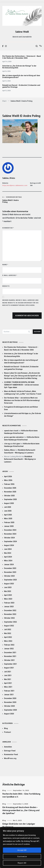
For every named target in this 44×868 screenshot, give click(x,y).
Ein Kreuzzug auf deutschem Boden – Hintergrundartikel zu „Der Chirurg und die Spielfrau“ (21, 810)
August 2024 (9, 545)
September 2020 (10, 710)
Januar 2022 (9, 649)
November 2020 (10, 702)
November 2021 (10, 656)
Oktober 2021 (9, 660)
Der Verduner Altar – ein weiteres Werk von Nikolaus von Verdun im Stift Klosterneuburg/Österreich (22, 400)
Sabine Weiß (22, 32)
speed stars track (11, 431)
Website (6, 286)
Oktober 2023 (9, 576)
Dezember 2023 (10, 568)
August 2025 (9, 503)
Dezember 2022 (10, 610)
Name (5, 265)
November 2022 (10, 614)
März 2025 (8, 519)
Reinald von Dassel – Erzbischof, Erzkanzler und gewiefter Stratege (21, 86)
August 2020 (9, 714)
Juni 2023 (8, 587)
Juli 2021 (8, 672)
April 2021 (8, 683)
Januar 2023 (9, 607)
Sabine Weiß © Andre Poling (12, 200)
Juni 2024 (8, 549)
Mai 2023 (8, 591)
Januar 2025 (9, 526)
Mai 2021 (8, 679)
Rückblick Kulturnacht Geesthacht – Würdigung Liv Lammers (20, 459)
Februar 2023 (9, 603)
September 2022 (10, 622)
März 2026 (8, 480)
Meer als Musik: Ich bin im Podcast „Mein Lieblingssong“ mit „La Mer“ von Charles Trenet (23, 393)
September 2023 (10, 580)
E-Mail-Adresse (10, 275)
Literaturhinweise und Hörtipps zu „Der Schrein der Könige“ (23, 415)
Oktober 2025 (9, 496)
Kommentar (8, 228)
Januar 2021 (9, 695)
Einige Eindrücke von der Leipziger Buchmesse (19, 825)
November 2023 (10, 572)
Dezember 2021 (10, 653)
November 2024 (10, 534)
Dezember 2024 (10, 530)
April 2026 (8, 476)
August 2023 (9, 584)
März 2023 (8, 599)
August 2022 (9, 626)
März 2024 (8, 561)
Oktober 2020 (9, 706)
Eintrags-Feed (10, 751)
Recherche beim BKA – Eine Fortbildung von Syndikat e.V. (21, 795)
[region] (22, 848)
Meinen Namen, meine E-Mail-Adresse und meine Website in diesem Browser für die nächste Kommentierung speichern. (20, 303)
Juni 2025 (8, 511)
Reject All (22, 863)
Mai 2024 (8, 553)
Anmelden (8, 747)
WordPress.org (10, 758)
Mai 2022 (8, 633)
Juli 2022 (8, 629)
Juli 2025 (8, 507)
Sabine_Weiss (9, 178)
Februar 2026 (9, 484)
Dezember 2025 (10, 488)
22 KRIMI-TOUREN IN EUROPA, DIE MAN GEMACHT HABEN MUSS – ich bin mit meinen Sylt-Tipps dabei (21, 385)
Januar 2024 (9, 564)
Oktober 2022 (9, 618)
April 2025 (8, 515)
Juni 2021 (8, 675)
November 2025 (10, 492)
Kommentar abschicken (27, 316)
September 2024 (10, 541)
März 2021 (8, 687)
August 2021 (9, 668)
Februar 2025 (9, 522)
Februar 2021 (9, 691)
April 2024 (8, 557)
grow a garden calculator (14, 437)
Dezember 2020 (10, 698)
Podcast (8, 732)
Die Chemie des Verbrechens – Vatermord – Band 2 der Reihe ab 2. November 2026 (22, 57)
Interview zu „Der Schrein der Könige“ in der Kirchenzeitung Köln (19, 67)
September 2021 (10, 664)
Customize (22, 857)
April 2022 (8, 637)
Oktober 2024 (9, 538)
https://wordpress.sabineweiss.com (15, 185)
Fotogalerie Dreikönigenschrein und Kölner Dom (21, 408)
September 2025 (10, 499)
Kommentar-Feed (11, 754)
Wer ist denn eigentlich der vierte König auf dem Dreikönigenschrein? (21, 76)
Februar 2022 (9, 645)
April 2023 (8, 595)
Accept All (22, 850)
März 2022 (8, 641)
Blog (6, 728)
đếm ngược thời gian (12, 444)
